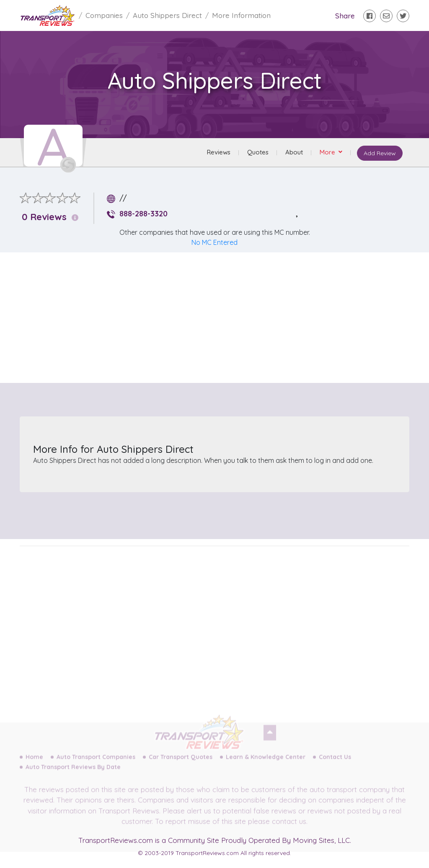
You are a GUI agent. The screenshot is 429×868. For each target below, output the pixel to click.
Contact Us (335, 764)
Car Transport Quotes (181, 764)
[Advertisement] (221, 318)
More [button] (328, 152)
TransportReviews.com (116, 840)
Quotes (258, 152)
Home (34, 764)
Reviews (219, 152)
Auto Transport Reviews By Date (73, 774)
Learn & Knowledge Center (266, 764)
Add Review (380, 153)
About (294, 152)
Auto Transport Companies (96, 764)
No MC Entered (214, 242)
